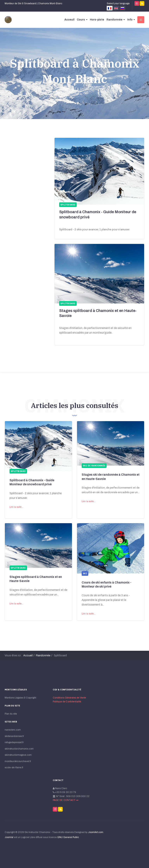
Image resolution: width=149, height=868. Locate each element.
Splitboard (18, 471)
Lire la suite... (16, 507)
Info (131, 20)
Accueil (28, 655)
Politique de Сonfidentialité (67, 702)
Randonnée (116, 20)
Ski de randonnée (94, 466)
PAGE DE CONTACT (66, 800)
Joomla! (9, 837)
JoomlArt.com (96, 832)
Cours (82, 20)
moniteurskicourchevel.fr (18, 761)
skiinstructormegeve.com (18, 755)
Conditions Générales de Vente (69, 698)
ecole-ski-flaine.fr (14, 767)
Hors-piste (97, 20)
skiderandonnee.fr (14, 736)
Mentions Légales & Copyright (20, 698)
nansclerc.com (13, 730)
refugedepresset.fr (14, 742)
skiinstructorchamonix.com (19, 749)
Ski (85, 573)
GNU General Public (68, 837)
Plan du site (11, 714)
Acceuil (69, 20)
